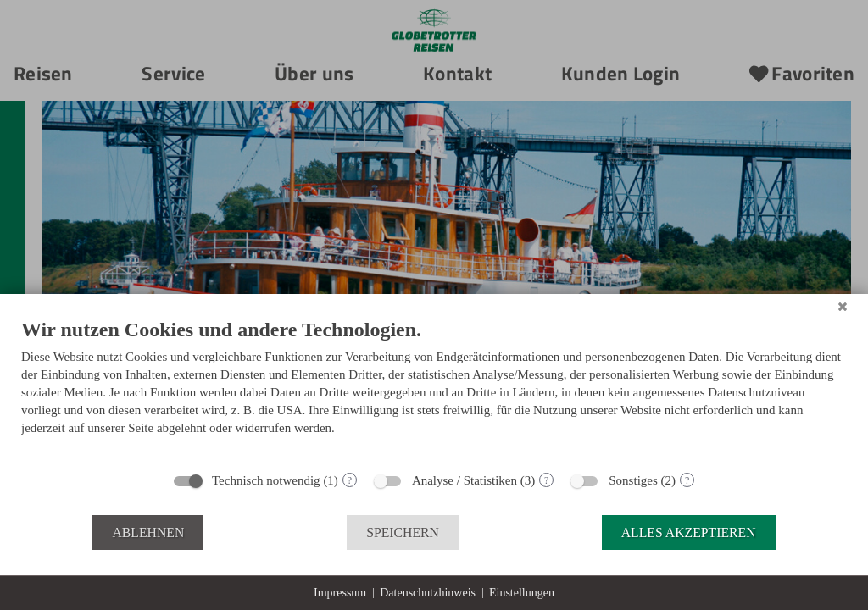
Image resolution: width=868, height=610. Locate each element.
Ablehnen (148, 532)
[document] (434, 389)
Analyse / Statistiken (465, 480)
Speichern (403, 532)
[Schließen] (843, 307)
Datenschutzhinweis (428, 593)
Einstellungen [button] (522, 593)
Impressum (340, 593)
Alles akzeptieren (689, 532)
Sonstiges (633, 480)
